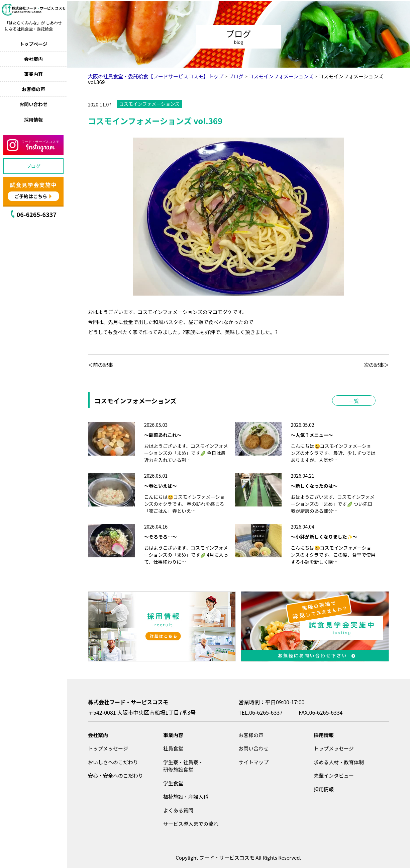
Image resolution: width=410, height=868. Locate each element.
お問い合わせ (33, 104)
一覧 (354, 401)
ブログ (33, 166)
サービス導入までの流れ (191, 824)
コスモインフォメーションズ (149, 104)
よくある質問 (178, 810)
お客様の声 (33, 89)
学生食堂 (173, 783)
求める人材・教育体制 (339, 762)
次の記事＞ (376, 365)
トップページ (33, 44)
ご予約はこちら (31, 196)
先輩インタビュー (334, 775)
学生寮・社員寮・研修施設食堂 (183, 766)
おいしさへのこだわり (113, 762)
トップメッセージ (108, 748)
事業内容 (33, 74)
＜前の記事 (100, 365)
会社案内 (33, 59)
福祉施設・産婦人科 (186, 797)
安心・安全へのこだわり (116, 775)
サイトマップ (253, 762)
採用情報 (33, 120)
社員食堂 (173, 748)
